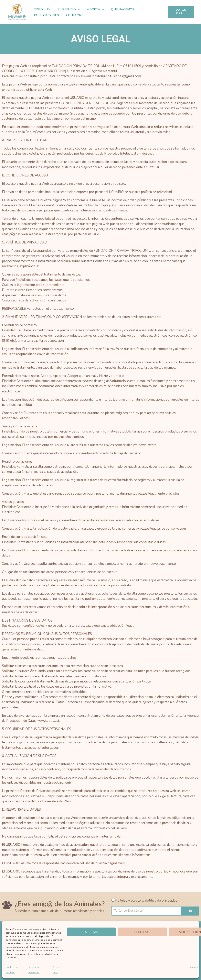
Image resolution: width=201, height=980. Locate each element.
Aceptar (91, 932)
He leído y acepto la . (146, 901)
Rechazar (142, 932)
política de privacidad (160, 901)
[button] (76, 9)
